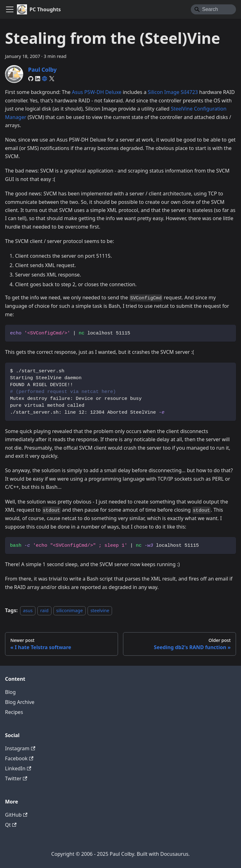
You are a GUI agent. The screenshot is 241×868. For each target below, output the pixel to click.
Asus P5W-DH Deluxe (97, 92)
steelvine (100, 610)
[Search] (213, 9)
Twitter (16, 778)
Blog (10, 692)
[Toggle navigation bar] (10, 9)
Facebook (19, 758)
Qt (11, 825)
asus (28, 610)
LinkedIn (18, 768)
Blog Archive (20, 702)
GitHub (16, 815)
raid (44, 610)
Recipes (14, 712)
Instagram (20, 748)
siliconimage (70, 610)
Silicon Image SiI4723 (173, 92)
